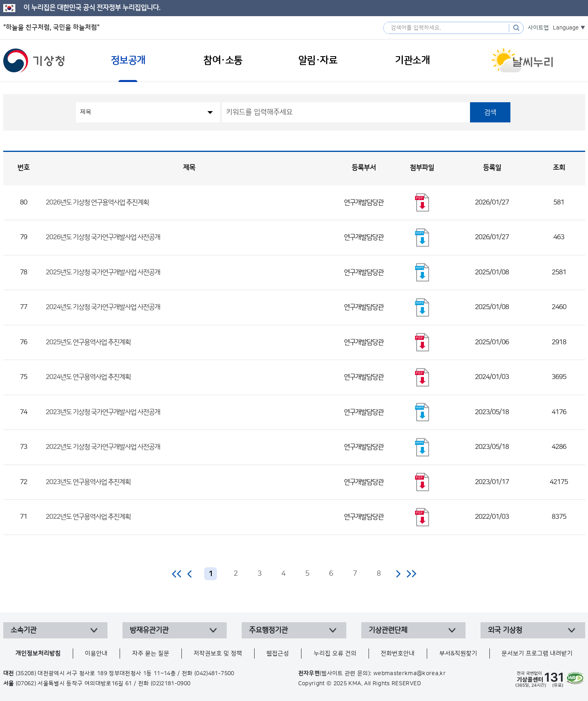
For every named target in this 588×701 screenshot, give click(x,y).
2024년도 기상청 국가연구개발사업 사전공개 (103, 307)
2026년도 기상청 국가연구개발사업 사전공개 (103, 237)
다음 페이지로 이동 (398, 574)
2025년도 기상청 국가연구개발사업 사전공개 (103, 272)
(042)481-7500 (214, 674)
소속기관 (23, 630)
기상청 (34, 61)
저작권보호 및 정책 (218, 654)
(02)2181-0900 (171, 684)
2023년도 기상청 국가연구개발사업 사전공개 (103, 412)
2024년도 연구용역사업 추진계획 (88, 377)
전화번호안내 (398, 654)
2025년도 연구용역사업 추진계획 (88, 342)
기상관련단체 (388, 630)
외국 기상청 (505, 630)
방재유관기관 (149, 630)
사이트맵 (538, 28)
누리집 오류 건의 (335, 654)
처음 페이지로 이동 (177, 574)
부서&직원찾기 (458, 654)
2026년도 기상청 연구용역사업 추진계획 (97, 202)
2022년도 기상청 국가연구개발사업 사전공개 (103, 447)
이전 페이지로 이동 (190, 574)
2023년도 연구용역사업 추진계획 (88, 482)
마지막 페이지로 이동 (411, 574)
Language (566, 28)
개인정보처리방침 (38, 654)
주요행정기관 (268, 630)
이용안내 (96, 654)
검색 (490, 112)
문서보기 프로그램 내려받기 (537, 654)
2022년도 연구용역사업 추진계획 (88, 517)
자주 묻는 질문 (151, 654)
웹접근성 (278, 654)
